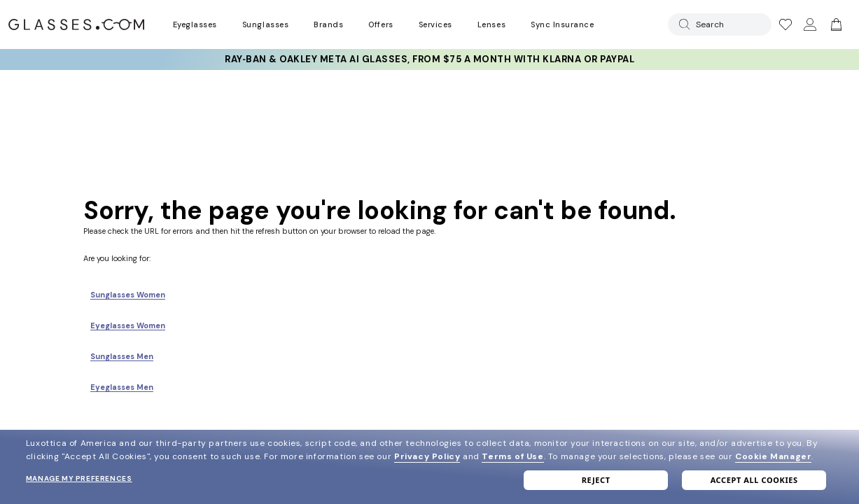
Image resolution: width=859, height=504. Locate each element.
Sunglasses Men (122, 356)
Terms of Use (512, 456)
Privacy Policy (427, 456)
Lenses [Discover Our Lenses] (491, 24)
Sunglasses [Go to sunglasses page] (265, 24)
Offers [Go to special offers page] (380, 24)
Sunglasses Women (128, 295)
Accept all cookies (754, 480)
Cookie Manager (773, 456)
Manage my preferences (79, 478)
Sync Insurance (563, 24)
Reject (596, 480)
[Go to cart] (834, 24)
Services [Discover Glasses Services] (435, 24)
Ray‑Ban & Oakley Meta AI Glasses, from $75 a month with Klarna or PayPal (429, 59)
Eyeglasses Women (128, 325)
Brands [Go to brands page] (328, 24)
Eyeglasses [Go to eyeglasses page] (195, 24)
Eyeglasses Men (122, 387)
